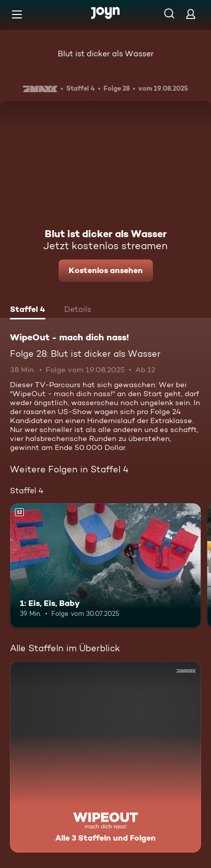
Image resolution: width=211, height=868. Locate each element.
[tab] (28, 310)
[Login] (191, 14)
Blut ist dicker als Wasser (106, 54)
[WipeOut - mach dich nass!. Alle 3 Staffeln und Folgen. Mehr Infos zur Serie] (105, 757)
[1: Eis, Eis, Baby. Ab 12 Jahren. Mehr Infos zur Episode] (105, 566)
